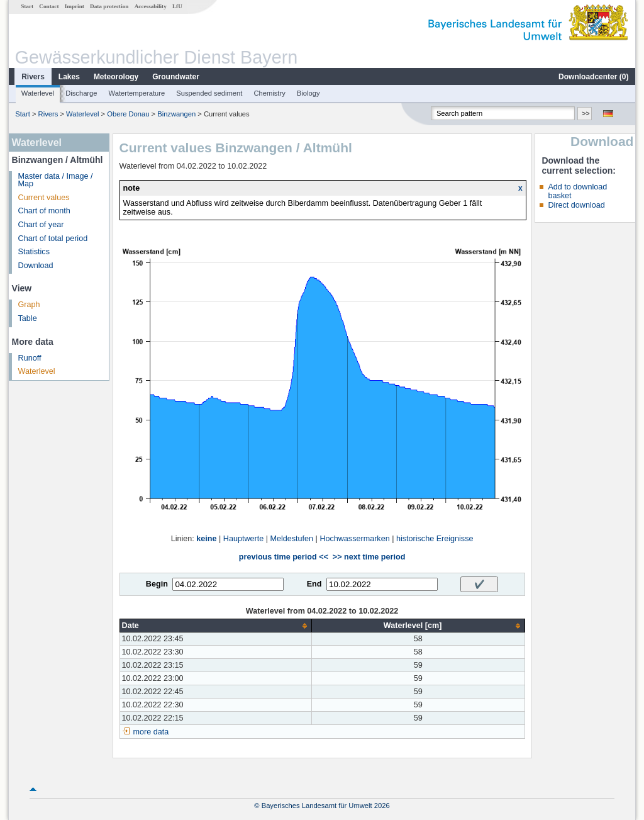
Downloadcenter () (593, 77)
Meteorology (116, 77)
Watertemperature (137, 93)
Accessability (151, 6)
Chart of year (41, 225)
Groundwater (176, 77)
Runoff (30, 358)
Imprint (75, 6)
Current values (44, 198)
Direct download (576, 205)
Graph (29, 305)
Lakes (69, 77)
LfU (177, 6)
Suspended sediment (209, 93)
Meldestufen (291, 539)
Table (28, 318)
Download (36, 266)
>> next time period (369, 557)
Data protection (109, 6)
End (314, 584)
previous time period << (284, 557)
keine (206, 539)
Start (27, 6)
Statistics (34, 252)
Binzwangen (176, 114)
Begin (157, 584)
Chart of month (44, 211)
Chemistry (269, 93)
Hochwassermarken (354, 539)
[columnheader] (215, 626)
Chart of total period (53, 239)
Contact (49, 6)
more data (151, 732)
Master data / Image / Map (56, 180)
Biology (308, 93)
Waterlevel (38, 93)
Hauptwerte (243, 539)
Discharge (81, 93)
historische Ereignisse (435, 539)
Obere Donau (128, 114)
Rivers (33, 77)
